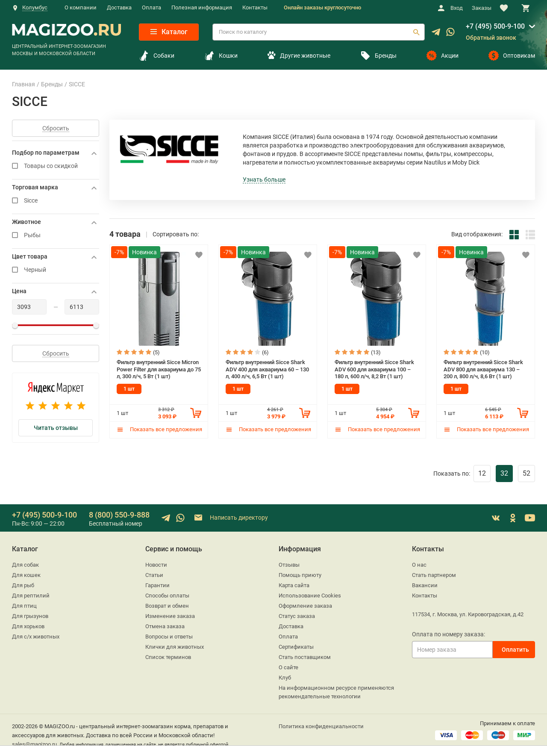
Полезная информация (202, 7)
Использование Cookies (310, 596)
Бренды (378, 56)
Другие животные (299, 56)
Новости (156, 565)
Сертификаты (296, 647)
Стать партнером (434, 575)
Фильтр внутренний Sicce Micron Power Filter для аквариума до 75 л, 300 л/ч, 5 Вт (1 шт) (159, 369)
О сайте (288, 667)
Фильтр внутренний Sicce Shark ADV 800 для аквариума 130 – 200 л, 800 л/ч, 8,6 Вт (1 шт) (483, 369)
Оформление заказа (305, 606)
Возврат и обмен (167, 606)
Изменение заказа (170, 616)
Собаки (157, 56)
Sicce (56, 201)
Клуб (285, 678)
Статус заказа (297, 616)
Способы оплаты (167, 596)
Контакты (255, 7)
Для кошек (26, 575)
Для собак (25, 565)
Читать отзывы (56, 428)
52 (526, 473)
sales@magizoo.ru (34, 744)
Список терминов (168, 657)
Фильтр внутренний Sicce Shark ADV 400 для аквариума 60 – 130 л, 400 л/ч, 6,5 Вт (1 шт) (267, 369)
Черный (56, 270)
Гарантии (157, 585)
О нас (419, 565)
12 (482, 473)
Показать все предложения (159, 429)
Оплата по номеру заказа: (448, 634)
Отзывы (289, 565)
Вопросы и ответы (169, 637)
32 (504, 473)
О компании (81, 7)
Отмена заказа (165, 626)
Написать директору (231, 518)
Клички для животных (175, 647)
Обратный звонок (491, 38)
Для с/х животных (36, 637)
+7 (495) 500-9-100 (495, 26)
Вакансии (425, 585)
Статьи (154, 575)
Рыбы (56, 235)
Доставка (119, 7)
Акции (443, 56)
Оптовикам (512, 56)
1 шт (129, 389)
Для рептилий (31, 596)
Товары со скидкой (56, 166)
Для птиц (24, 606)
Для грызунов (30, 616)
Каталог (169, 32)
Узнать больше (264, 179)
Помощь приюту (300, 575)
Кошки (221, 56)
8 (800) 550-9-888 (119, 515)
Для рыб (23, 585)
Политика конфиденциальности (321, 726)
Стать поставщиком (305, 657)
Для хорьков (28, 626)
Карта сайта (294, 585)
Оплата (151, 7)
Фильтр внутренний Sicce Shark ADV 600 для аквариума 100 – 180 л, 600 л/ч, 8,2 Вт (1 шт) (374, 369)
